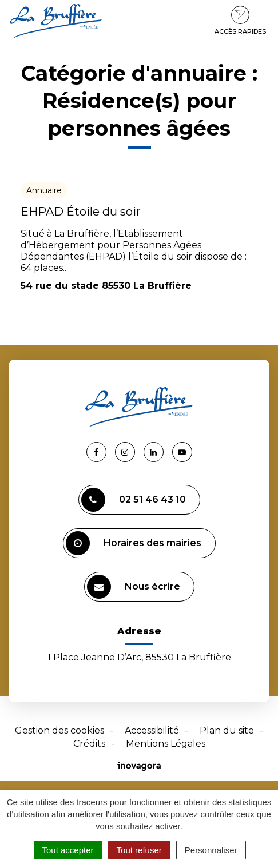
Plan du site (227, 730)
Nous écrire (134, 587)
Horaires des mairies (134, 543)
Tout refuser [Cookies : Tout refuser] (139, 850)
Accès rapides (240, 21)
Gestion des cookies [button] (59, 730)
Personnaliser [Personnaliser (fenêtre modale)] (211, 850)
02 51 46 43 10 (134, 500)
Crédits (89, 744)
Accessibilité (152, 730)
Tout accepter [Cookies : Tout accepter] (68, 850)
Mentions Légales (166, 744)
